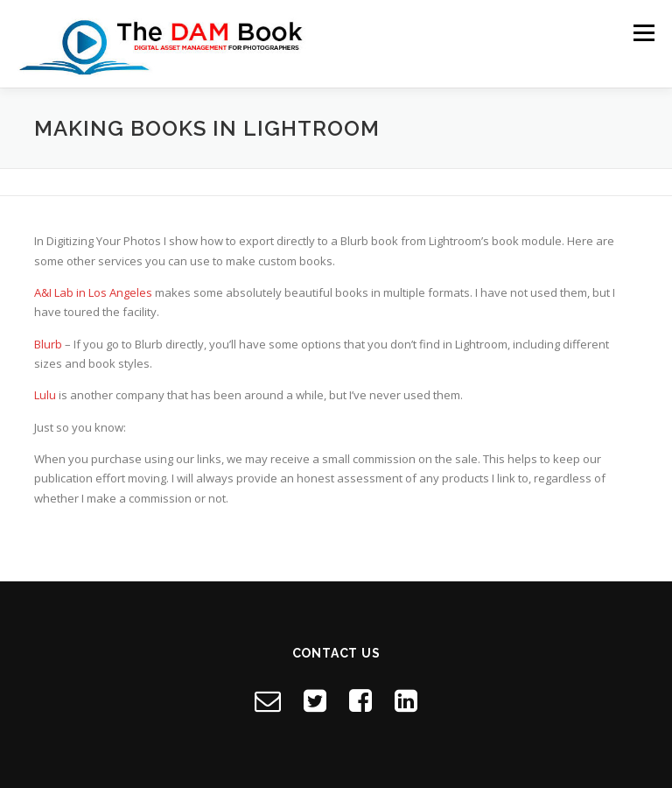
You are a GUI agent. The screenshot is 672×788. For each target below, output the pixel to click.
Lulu (45, 395)
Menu (644, 32)
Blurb (48, 344)
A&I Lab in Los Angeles (93, 292)
